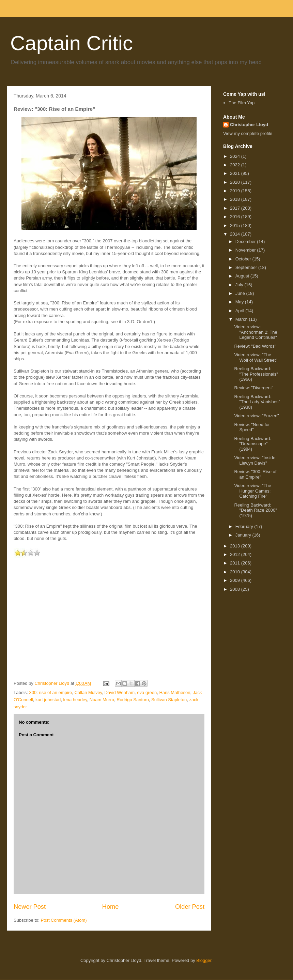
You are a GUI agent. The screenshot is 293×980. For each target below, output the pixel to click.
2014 (236, 234)
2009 (236, 580)
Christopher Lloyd (249, 125)
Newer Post (30, 907)
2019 (236, 191)
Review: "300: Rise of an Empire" (255, 474)
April (241, 311)
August (243, 276)
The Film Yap (242, 103)
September (247, 267)
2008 (236, 589)
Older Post (190, 907)
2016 (236, 217)
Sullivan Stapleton (169, 700)
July (240, 285)
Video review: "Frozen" (256, 416)
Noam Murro (102, 700)
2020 (236, 182)
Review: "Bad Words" (255, 346)
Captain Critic (72, 43)
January (244, 535)
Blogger (204, 960)
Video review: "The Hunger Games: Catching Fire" (252, 491)
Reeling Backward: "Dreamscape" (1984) (252, 444)
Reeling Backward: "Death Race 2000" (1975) (255, 510)
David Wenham (119, 692)
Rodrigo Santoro (133, 700)
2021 (236, 173)
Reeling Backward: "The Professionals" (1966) (256, 374)
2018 (236, 199)
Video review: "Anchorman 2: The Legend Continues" (256, 332)
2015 (236, 225)
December (246, 242)
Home (111, 907)
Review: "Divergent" (254, 388)
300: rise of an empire (51, 692)
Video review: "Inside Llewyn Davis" (255, 460)
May (240, 302)
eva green (147, 692)
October (244, 259)
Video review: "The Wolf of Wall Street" (256, 357)
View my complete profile (248, 133)
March (242, 319)
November (246, 250)
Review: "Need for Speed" (252, 427)
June (241, 293)
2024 (236, 156)
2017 (236, 208)
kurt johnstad (48, 700)
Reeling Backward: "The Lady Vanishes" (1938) (257, 402)
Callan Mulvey (88, 692)
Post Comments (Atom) (64, 920)
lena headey (75, 700)
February (245, 526)
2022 (236, 165)
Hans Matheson (175, 692)
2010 (236, 572)
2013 (236, 546)
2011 (236, 563)
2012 (236, 554)
